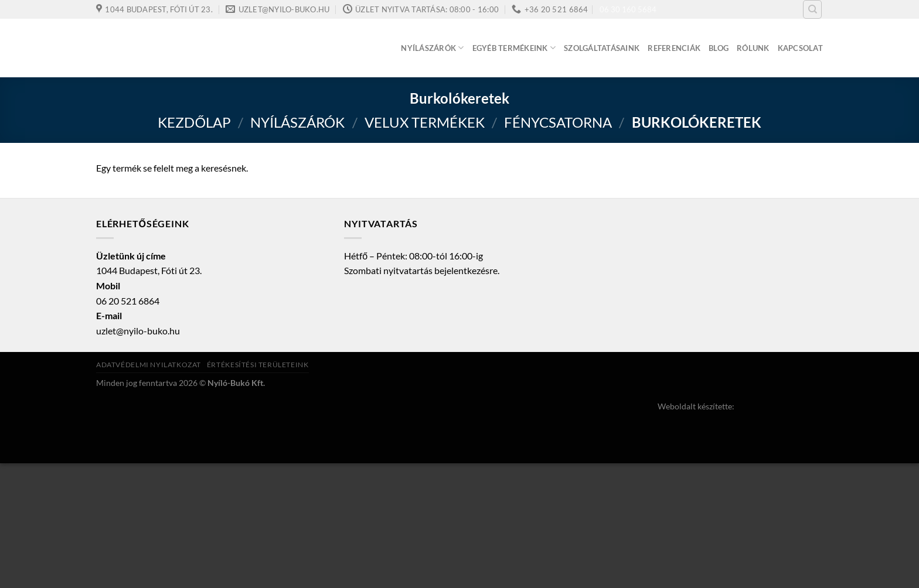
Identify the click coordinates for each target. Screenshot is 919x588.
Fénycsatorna (558, 122)
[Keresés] (812, 9)
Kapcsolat (800, 48)
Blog (719, 48)
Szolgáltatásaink (602, 48)
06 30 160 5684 (628, 9)
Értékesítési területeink (258, 365)
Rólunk (753, 48)
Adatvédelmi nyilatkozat (149, 365)
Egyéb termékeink (514, 48)
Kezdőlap (194, 122)
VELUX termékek (425, 122)
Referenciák (674, 48)
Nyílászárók (432, 48)
